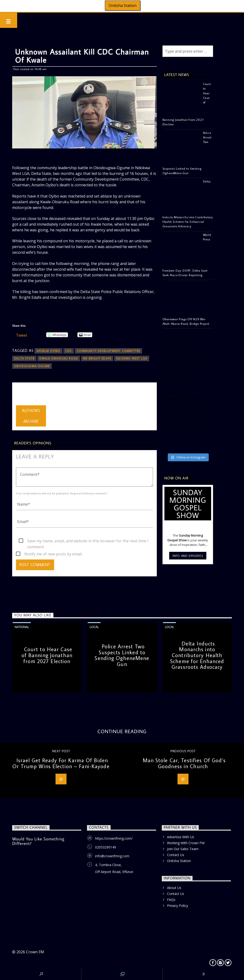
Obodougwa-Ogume (32, 366)
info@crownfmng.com (112, 856)
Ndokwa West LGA (132, 358)
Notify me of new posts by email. (53, 554)
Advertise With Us (181, 837)
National (22, 627)
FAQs (171, 900)
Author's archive (31, 416)
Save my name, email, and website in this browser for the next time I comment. (88, 541)
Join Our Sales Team (183, 849)
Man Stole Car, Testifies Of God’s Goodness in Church (184, 763)
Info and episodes (188, 556)
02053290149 (106, 847)
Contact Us (176, 855)
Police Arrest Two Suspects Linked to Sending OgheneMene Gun (122, 655)
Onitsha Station (123, 5)
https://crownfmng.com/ (114, 838)
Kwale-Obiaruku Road (59, 358)
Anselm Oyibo (48, 351)
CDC (69, 351)
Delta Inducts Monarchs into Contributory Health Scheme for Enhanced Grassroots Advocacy (197, 655)
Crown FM (35, 952)
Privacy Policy (178, 906)
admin (21, 395)
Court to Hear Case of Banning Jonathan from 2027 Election (47, 655)
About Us (174, 888)
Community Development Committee (108, 351)
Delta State (24, 358)
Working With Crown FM (186, 843)
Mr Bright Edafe (97, 358)
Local (94, 627)
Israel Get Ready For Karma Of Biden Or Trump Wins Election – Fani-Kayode (61, 763)
